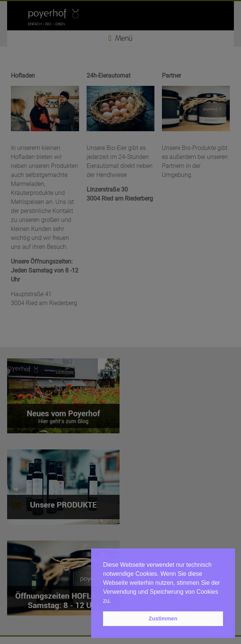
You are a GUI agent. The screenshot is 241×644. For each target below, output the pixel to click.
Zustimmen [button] (163, 619)
